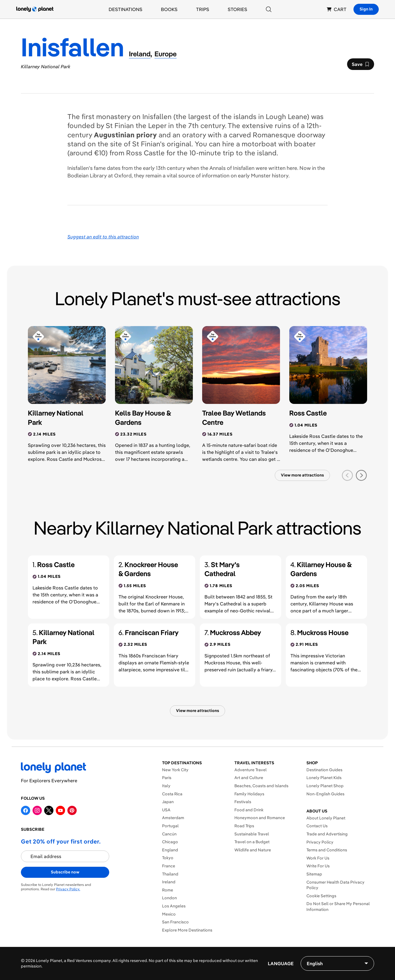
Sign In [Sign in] (366, 9)
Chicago (170, 842)
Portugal (170, 826)
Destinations (125, 9)
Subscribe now (65, 872)
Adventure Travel (251, 770)
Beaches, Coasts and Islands (261, 786)
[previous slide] (347, 475)
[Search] (269, 9)
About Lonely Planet (326, 818)
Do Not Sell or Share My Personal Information (338, 907)
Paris (167, 778)
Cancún (169, 834)
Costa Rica (172, 794)
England (170, 850)
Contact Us (317, 826)
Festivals (243, 802)
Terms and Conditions (327, 850)
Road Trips (244, 826)
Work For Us (318, 858)
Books (169, 9)
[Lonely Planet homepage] (35, 9)
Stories (237, 9)
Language (281, 963)
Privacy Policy (320, 842)
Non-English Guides (325, 794)
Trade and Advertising (327, 834)
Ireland (169, 882)
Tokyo (168, 858)
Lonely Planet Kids (324, 778)
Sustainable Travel (252, 834)
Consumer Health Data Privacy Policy (335, 885)
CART (337, 9)
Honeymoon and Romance (260, 818)
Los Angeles (174, 906)
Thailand (170, 874)
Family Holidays (249, 794)
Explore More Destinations (187, 930)
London (169, 898)
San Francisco (175, 922)
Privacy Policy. (68, 889)
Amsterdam (173, 818)
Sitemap (314, 874)
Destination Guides (324, 770)
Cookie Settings (321, 896)
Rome (168, 890)
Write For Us (318, 866)
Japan (168, 802)
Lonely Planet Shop (325, 786)
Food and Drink (249, 810)
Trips (203, 9)
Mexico (169, 914)
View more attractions (302, 475)
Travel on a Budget (252, 842)
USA (166, 810)
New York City (175, 770)
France (169, 866)
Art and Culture (249, 778)
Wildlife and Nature (253, 850)
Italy (166, 786)
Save (360, 66)
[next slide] (361, 475)
